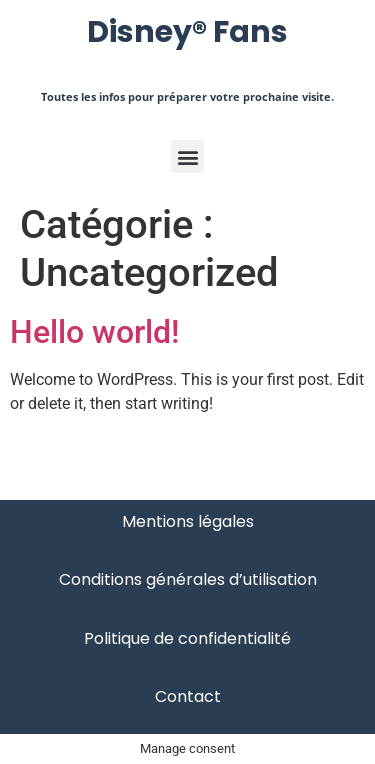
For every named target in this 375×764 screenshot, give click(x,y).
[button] (187, 156)
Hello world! (94, 332)
